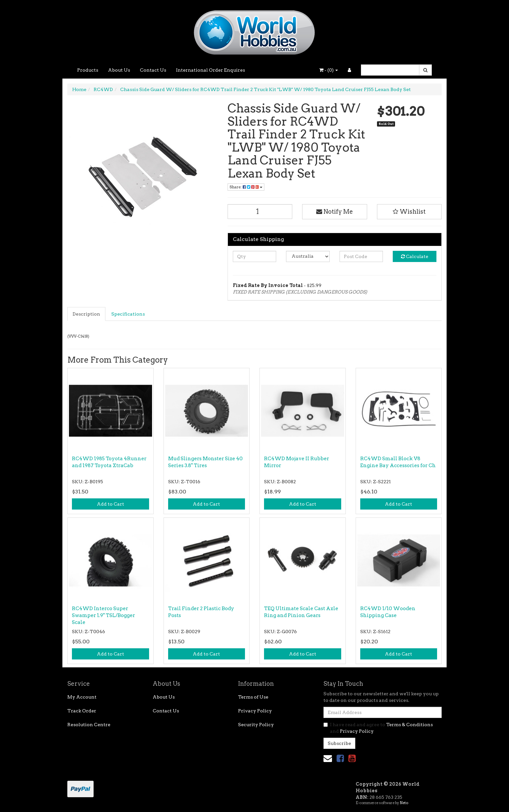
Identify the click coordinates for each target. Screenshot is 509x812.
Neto (404, 803)
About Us (119, 70)
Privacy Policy (255, 711)
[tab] (87, 314)
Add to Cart (111, 504)
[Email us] (328, 758)
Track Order (82, 711)
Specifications (128, 314)
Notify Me (335, 212)
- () (329, 70)
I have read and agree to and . (378, 728)
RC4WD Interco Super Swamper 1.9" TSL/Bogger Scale (103, 615)
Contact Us (153, 70)
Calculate (415, 256)
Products (88, 70)
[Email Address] (383, 712)
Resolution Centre (89, 725)
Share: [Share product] (246, 187)
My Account (82, 697)
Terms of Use (253, 697)
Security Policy (256, 725)
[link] (340, 758)
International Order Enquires (210, 70)
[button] (409, 212)
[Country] (308, 256)
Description (86, 314)
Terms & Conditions (409, 725)
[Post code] (361, 256)
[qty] (255, 256)
